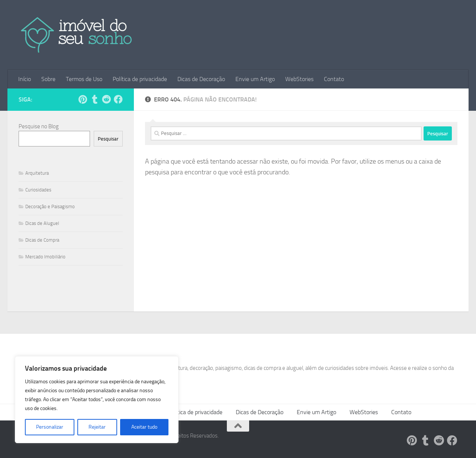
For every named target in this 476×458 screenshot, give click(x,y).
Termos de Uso (84, 79)
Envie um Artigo (255, 79)
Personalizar (50, 427)
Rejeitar (97, 427)
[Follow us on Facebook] (118, 99)
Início (25, 79)
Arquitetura (37, 173)
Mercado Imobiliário (45, 257)
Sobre (48, 79)
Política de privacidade (140, 79)
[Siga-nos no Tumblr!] (94, 99)
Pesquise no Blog (39, 126)
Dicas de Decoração (201, 79)
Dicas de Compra (42, 240)
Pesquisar (108, 139)
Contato (334, 79)
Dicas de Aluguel (42, 223)
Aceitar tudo (144, 427)
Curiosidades (38, 190)
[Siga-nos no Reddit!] (106, 99)
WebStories (299, 79)
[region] (97, 400)
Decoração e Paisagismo (50, 207)
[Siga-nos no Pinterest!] (83, 99)
